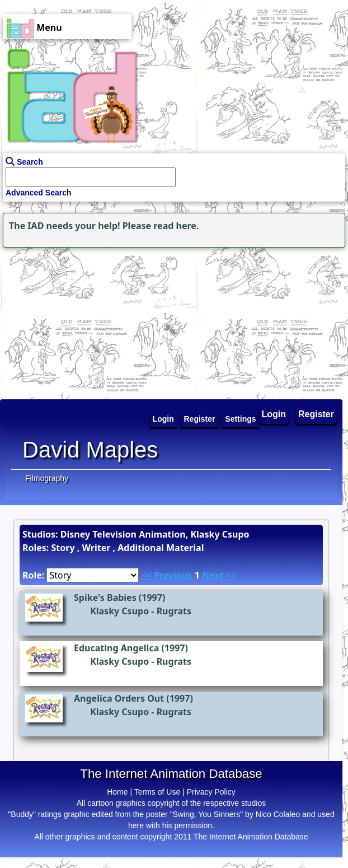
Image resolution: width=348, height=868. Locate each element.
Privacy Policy (211, 792)
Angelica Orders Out (119, 698)
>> (231, 575)
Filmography (47, 478)
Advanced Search (39, 193)
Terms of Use (157, 792)
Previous (173, 575)
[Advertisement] (70, 320)
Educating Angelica (116, 648)
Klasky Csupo (119, 611)
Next (213, 575)
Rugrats (174, 611)
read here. (176, 226)
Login (274, 414)
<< (147, 575)
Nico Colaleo (278, 814)
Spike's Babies (105, 598)
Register (316, 414)
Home (117, 792)
